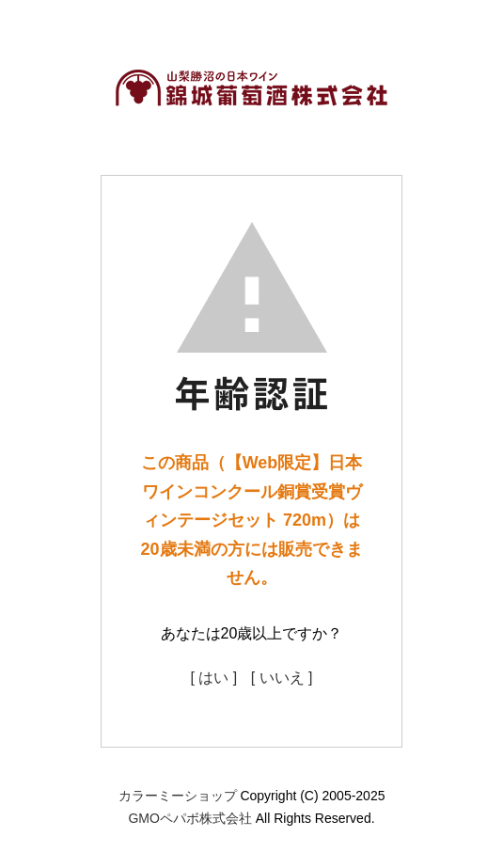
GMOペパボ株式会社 (189, 818)
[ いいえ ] (282, 678)
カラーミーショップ (178, 796)
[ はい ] (213, 678)
